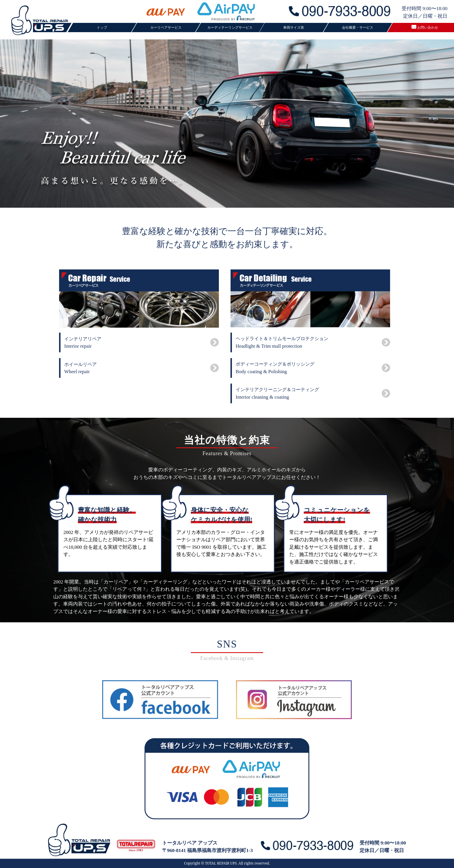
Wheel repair (142, 368)
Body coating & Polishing (313, 368)
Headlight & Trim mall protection (313, 342)
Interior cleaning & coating (313, 393)
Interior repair (142, 343)
